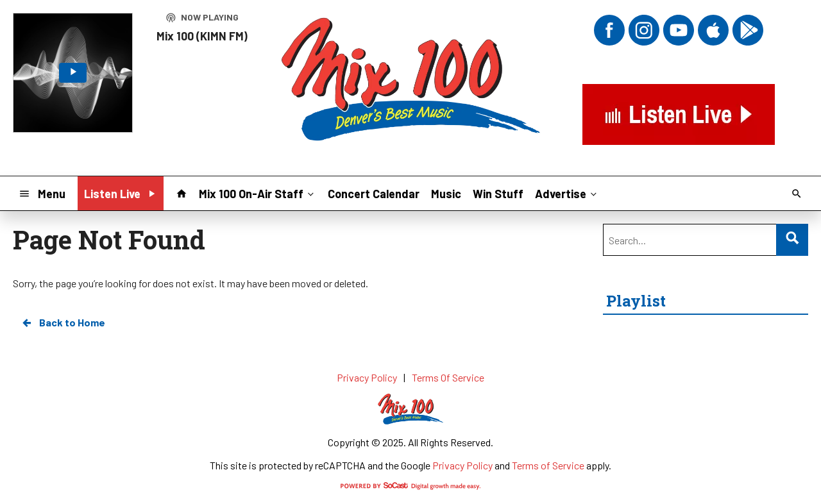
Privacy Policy (462, 465)
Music (446, 194)
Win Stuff (498, 194)
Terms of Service (548, 465)
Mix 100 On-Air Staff (258, 193)
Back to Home (63, 323)
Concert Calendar (374, 194)
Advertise (567, 193)
